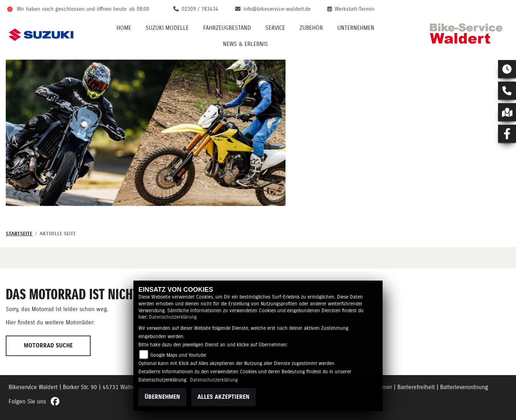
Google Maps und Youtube (178, 355)
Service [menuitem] (275, 28)
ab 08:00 (139, 9)
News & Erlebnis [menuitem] (245, 44)
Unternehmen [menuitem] (356, 28)
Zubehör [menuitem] (311, 28)
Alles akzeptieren (223, 397)
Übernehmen (162, 397)
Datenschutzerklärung (173, 317)
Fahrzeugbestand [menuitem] (227, 28)
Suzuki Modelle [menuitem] (167, 28)
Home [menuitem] (124, 28)
